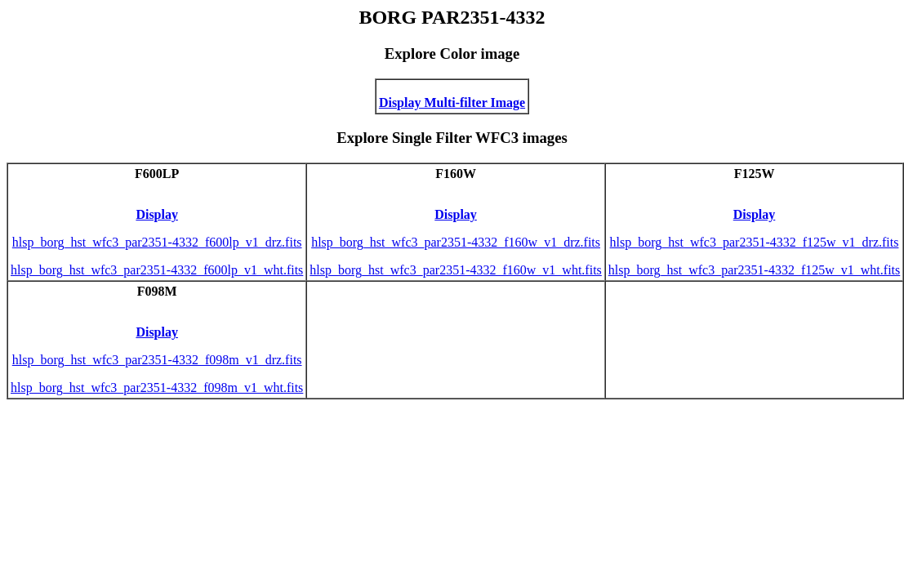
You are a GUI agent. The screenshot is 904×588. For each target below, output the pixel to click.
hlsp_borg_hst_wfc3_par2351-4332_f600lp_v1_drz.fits (157, 242)
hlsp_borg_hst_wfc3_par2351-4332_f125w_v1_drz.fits (755, 242)
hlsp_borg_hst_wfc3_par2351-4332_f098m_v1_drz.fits (157, 360)
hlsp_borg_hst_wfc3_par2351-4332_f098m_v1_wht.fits (157, 388)
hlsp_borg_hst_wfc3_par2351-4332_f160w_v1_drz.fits (456, 242)
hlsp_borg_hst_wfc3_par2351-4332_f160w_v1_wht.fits (455, 270)
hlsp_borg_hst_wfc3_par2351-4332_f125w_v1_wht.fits (754, 270)
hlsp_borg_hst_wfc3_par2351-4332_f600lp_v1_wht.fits (157, 270)
